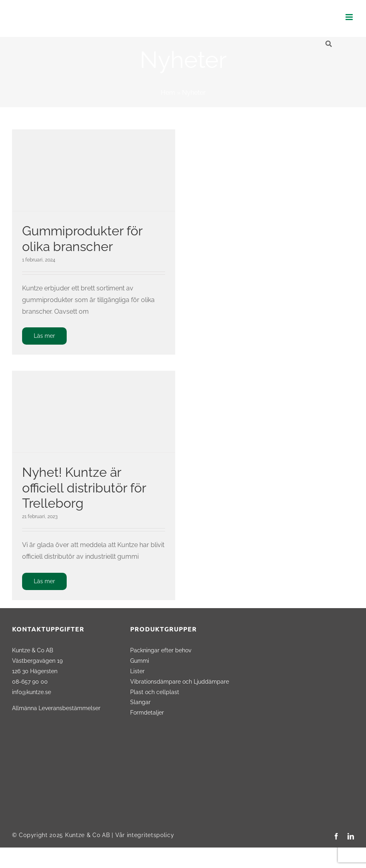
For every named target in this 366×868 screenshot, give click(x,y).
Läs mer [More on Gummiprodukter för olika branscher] (44, 336)
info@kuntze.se (32, 692)
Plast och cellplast (155, 692)
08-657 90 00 (30, 681)
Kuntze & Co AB (88, 835)
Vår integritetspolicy (145, 835)
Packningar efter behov (161, 650)
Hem (168, 93)
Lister (137, 671)
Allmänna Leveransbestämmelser (56, 708)
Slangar (140, 702)
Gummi (140, 661)
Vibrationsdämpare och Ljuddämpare (180, 681)
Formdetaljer (147, 712)
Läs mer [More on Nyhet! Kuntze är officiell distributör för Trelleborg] (44, 581)
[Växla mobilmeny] (350, 17)
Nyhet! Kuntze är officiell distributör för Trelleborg (84, 488)
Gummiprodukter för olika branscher (82, 238)
